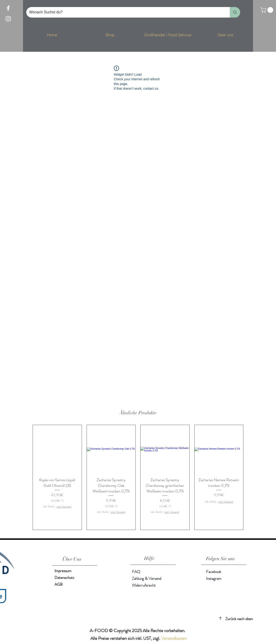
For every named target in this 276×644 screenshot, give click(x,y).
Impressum (63, 571)
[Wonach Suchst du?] (125, 12)
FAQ (136, 572)
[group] (138, 477)
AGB (59, 584)
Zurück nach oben (239, 619)
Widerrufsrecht (144, 585)
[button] (267, 10)
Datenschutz (64, 577)
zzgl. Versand (64, 507)
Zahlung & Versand (147, 578)
